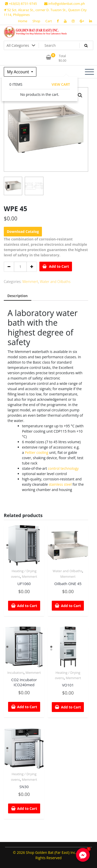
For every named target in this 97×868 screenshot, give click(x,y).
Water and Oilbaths (55, 282)
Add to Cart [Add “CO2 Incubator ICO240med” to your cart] (27, 707)
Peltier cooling (36, 452)
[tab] (18, 296)
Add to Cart (59, 266)
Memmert (30, 282)
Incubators (16, 673)
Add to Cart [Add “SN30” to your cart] (27, 808)
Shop (36, 21)
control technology (63, 468)
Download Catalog (23, 231)
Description (18, 296)
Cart (49, 21)
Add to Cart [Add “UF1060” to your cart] (27, 606)
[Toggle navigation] (89, 72)
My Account (19, 72)
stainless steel (60, 484)
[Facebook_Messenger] (83, 855)
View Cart (61, 84)
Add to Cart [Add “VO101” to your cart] (71, 707)
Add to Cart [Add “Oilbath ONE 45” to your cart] (71, 606)
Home (23, 21)
